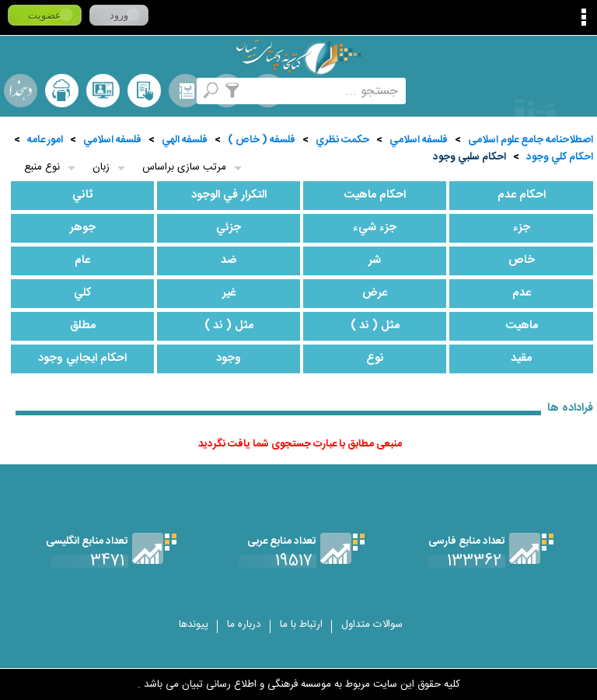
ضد (229, 261)
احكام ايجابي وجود (82, 359)
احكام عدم (522, 195)
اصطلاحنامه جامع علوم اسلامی (531, 140)
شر (375, 261)
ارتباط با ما (301, 625)
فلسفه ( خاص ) (262, 140)
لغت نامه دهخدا (21, 91)
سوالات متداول (372, 625)
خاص (522, 261)
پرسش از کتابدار (103, 91)
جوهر (83, 228)
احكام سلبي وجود (470, 157)
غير (229, 293)
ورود (119, 15)
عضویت (45, 15)
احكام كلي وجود (560, 157)
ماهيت (522, 326)
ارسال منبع (62, 91)
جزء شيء (375, 228)
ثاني (83, 195)
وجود (229, 359)
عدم (522, 293)
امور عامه (45, 140)
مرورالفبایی (185, 91)
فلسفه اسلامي (419, 140)
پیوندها (194, 625)
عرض (375, 293)
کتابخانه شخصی (144, 91)
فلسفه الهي (185, 140)
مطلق (83, 326)
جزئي (229, 228)
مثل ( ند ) (375, 326)
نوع (375, 359)
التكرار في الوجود (229, 195)
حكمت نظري (342, 140)
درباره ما (244, 625)
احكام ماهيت (375, 195)
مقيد (521, 359)
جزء (522, 228)
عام (82, 261)
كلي (83, 293)
